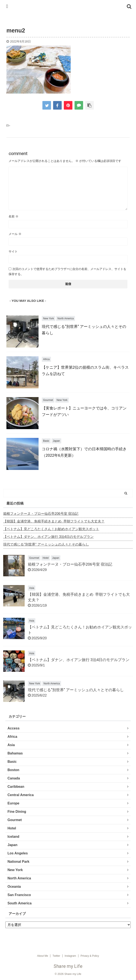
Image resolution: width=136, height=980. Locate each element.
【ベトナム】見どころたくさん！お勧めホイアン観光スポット (51, 529)
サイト (13, 251)
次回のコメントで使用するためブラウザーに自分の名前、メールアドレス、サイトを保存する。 (67, 271)
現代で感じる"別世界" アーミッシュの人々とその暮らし (46, 544)
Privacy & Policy (90, 956)
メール (15, 234)
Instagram (70, 956)
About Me (43, 956)
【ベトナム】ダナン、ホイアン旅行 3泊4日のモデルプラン (48, 537)
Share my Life (68, 966)
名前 (13, 216)
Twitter (56, 956)
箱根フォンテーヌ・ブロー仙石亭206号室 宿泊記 (41, 514)
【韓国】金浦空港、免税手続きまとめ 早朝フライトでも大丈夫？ (54, 521)
